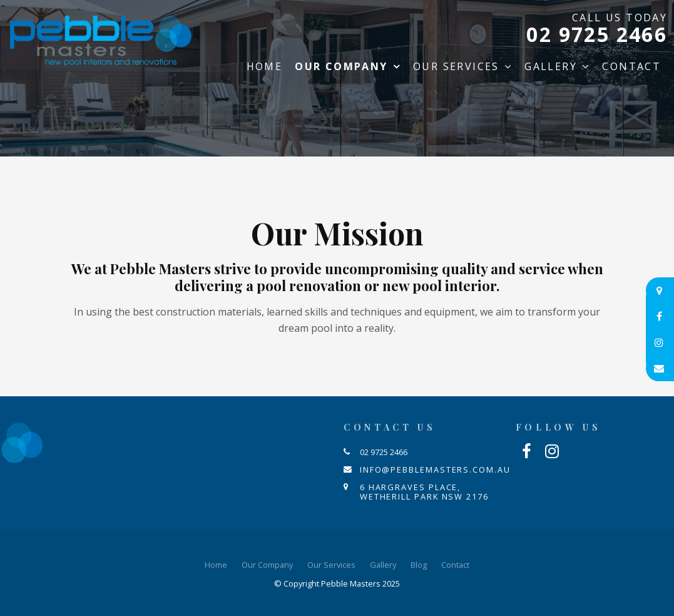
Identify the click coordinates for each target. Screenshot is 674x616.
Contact (631, 66)
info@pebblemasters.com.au (435, 470)
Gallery (551, 66)
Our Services (456, 66)
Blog (419, 565)
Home (265, 66)
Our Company (341, 66)
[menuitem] (216, 565)
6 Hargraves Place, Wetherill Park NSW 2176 (424, 492)
